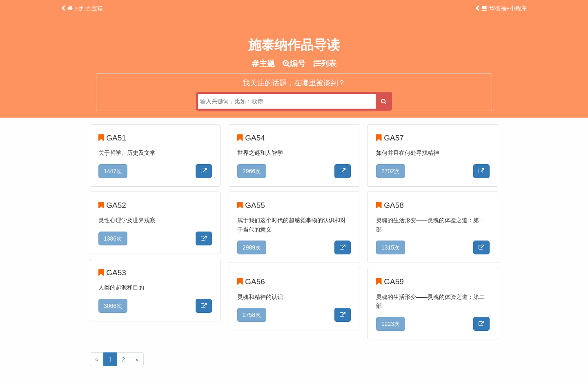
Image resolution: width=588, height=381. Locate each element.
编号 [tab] (294, 64)
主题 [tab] (263, 64)
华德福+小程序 (504, 8)
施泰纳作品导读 (294, 45)
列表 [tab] (325, 64)
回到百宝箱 (85, 8)
